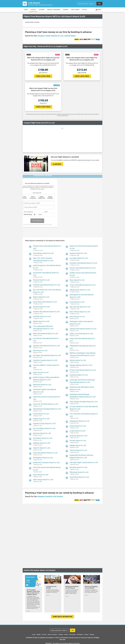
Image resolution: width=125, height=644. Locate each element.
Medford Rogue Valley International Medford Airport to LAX (47, 380)
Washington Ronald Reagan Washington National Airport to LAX (84, 397)
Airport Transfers (54, 10)
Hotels (85, 10)
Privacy (86, 635)
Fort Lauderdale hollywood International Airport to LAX (47, 329)
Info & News (75, 10)
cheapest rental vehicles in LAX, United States (56, 36)
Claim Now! (57, 164)
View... (28, 611)
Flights (33, 10)
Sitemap (92, 635)
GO (99, 4)
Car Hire (41, 10)
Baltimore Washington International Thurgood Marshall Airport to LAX (84, 355)
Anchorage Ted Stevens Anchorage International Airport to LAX (84, 382)
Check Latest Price (43, 76)
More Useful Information (62, 617)
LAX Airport (40, 4)
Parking (66, 10)
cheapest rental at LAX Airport (50, 497)
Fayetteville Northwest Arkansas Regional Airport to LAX (84, 458)
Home (26, 10)
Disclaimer (80, 635)
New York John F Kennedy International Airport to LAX (47, 261)
